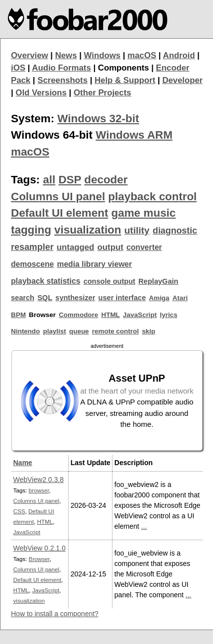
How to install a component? (55, 614)
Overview (30, 55)
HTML (111, 315)
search (23, 298)
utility (137, 230)
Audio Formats (61, 68)
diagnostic (175, 231)
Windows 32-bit (98, 119)
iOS (18, 68)
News (66, 55)
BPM (18, 315)
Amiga (159, 298)
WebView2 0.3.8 (39, 480)
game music (144, 213)
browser (39, 490)
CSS (19, 511)
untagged (76, 247)
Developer (182, 80)
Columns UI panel (58, 197)
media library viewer (94, 264)
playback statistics (46, 281)
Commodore (78, 315)
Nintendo (25, 331)
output (110, 247)
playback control (152, 197)
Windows (103, 55)
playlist (54, 331)
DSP (70, 180)
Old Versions (41, 93)
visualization (88, 230)
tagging (31, 230)
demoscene (32, 264)
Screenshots (62, 80)
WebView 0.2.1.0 (40, 548)
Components (124, 68)
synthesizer (75, 298)
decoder (106, 180)
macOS (142, 55)
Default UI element (59, 213)
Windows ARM (134, 135)
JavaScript (140, 315)
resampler (32, 247)
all (49, 180)
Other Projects (103, 93)
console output (109, 281)
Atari (180, 298)
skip (149, 331)
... (144, 526)
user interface (122, 298)
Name (23, 463)
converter (144, 247)
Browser (39, 559)
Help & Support (125, 80)
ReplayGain (158, 281)
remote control (115, 331)
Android (179, 55)
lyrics (168, 315)
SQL (45, 298)
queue (79, 331)
